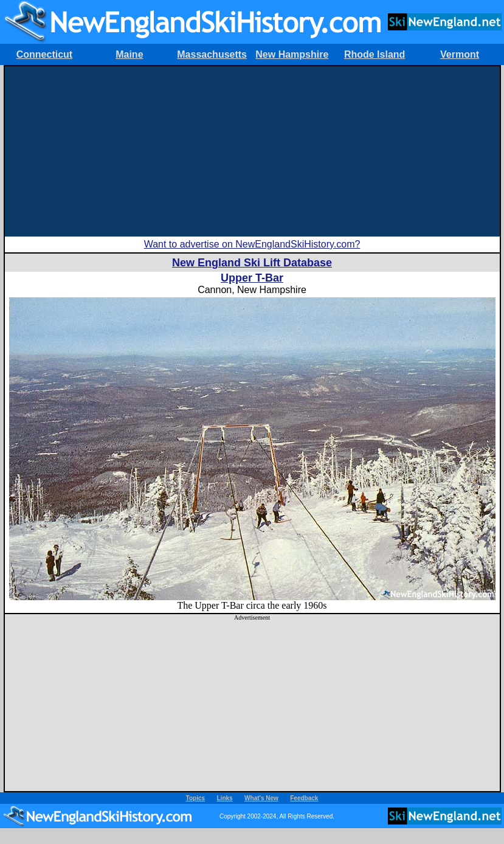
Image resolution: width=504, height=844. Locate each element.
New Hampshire (292, 54)
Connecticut (44, 54)
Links (225, 798)
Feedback (304, 798)
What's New (261, 798)
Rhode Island (375, 54)
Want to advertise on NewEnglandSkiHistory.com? (252, 244)
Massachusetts (212, 54)
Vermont (460, 54)
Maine (129, 54)
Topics (195, 798)
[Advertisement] (252, 151)
